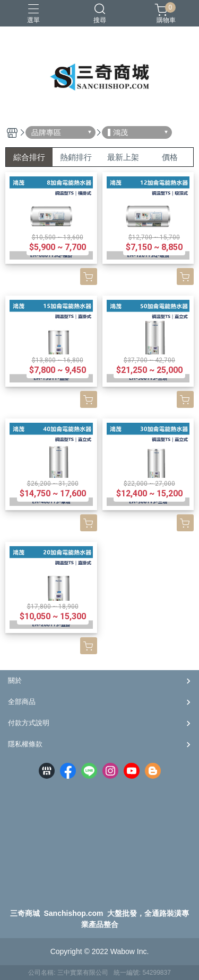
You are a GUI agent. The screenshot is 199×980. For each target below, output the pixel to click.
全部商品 (22, 702)
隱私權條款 (25, 744)
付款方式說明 (29, 723)
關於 (15, 680)
